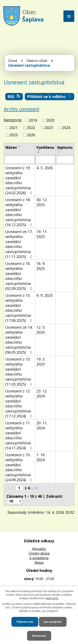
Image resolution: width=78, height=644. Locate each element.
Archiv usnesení (22, 109)
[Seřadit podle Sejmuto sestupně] (59, 152)
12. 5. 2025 (41, 330)
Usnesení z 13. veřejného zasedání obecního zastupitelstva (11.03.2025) (19, 372)
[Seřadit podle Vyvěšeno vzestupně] (39, 151)
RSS (14, 96)
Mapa (39, 563)
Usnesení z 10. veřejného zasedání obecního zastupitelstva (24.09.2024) (19, 467)
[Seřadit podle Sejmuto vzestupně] (59, 151)
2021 (14, 128)
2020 (50, 120)
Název (11, 147)
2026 (31, 135)
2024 (66, 128)
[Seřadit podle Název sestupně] (19, 147)
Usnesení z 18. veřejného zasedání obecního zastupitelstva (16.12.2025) (19, 212)
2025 (14, 135)
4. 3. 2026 (45, 168)
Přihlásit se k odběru (50, 96)
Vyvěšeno (45, 147)
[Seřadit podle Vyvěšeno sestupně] (39, 152)
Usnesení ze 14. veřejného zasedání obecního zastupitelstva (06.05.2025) (19, 340)
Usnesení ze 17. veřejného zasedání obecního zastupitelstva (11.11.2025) (19, 244)
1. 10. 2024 (41, 457)
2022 (31, 128)
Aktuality (39, 549)
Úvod (13, 61)
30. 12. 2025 (42, 202)
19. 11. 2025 (42, 234)
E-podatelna (39, 558)
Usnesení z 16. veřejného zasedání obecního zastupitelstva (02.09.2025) (19, 276)
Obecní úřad (37, 61)
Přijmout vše (25, 622)
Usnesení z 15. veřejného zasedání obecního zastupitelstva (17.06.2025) (19, 308)
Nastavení (39, 636)
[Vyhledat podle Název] (19, 160)
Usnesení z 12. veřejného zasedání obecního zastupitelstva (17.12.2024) (19, 403)
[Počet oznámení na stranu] (15, 501)
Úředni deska (39, 553)
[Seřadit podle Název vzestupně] (19, 146)
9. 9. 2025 (45, 295)
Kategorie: (13, 120)
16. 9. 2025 (41, 266)
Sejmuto (65, 147)
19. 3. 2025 (41, 362)
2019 (33, 120)
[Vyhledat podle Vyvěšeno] (45, 160)
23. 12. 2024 (42, 393)
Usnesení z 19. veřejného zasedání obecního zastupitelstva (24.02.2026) (19, 180)
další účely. (52, 598)
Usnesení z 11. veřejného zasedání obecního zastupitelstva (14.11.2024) (19, 435)
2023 (49, 128)
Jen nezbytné (53, 622)
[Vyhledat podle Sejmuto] (65, 160)
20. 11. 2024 (42, 425)
